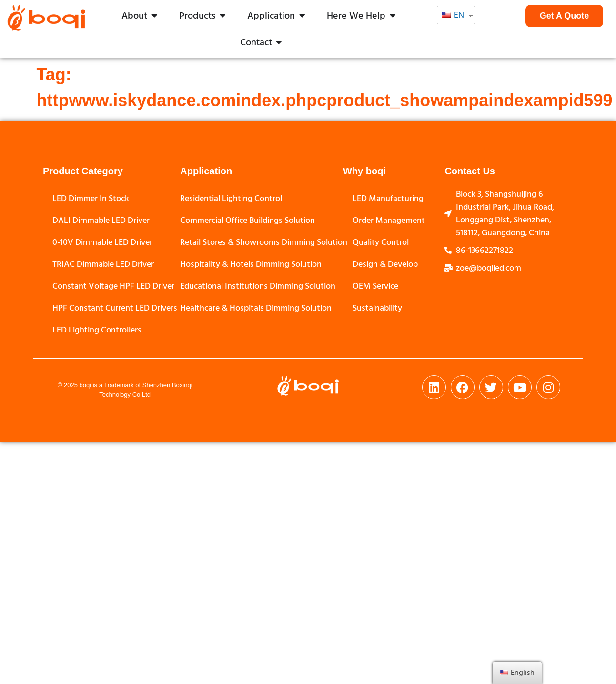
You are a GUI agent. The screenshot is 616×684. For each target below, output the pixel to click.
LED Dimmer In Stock (91, 198)
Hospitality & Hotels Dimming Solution (251, 264)
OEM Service (375, 286)
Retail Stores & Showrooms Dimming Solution (264, 242)
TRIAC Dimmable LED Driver (103, 264)
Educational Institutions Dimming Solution (258, 286)
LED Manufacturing (388, 198)
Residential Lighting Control (231, 198)
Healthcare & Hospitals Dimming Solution (256, 308)
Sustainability (377, 308)
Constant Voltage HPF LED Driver (113, 286)
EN (453, 15)
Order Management (389, 220)
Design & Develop (385, 264)
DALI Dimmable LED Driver (101, 220)
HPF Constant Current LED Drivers (115, 308)
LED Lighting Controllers (97, 330)
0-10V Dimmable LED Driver (102, 242)
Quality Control (381, 242)
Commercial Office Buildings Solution (247, 220)
